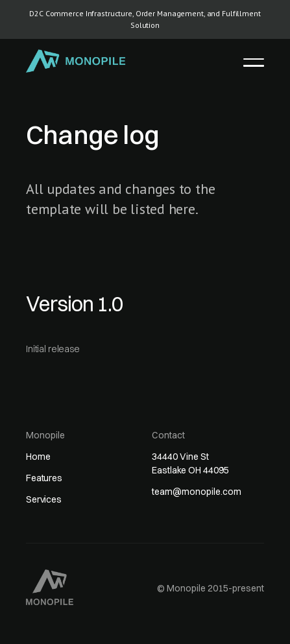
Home (38, 457)
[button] (254, 62)
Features (44, 478)
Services (44, 499)
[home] (76, 61)
